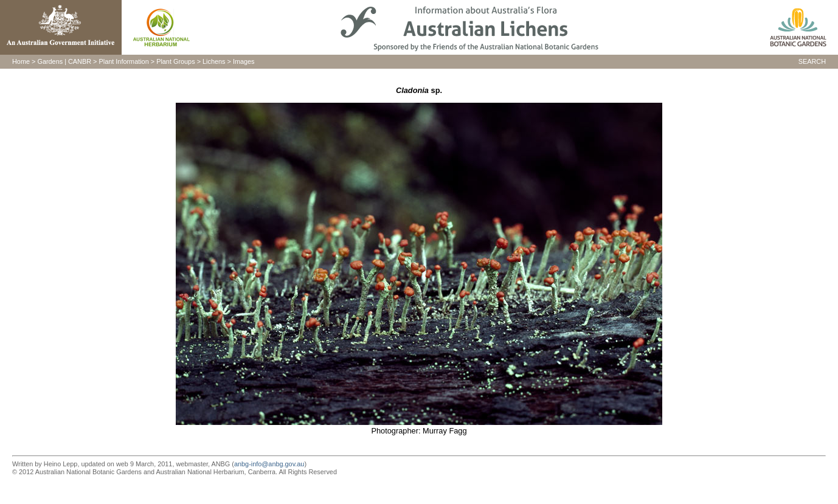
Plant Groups (175, 61)
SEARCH (812, 61)
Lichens (214, 61)
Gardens (50, 61)
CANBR (80, 61)
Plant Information (124, 61)
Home (21, 61)
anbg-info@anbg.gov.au (269, 464)
